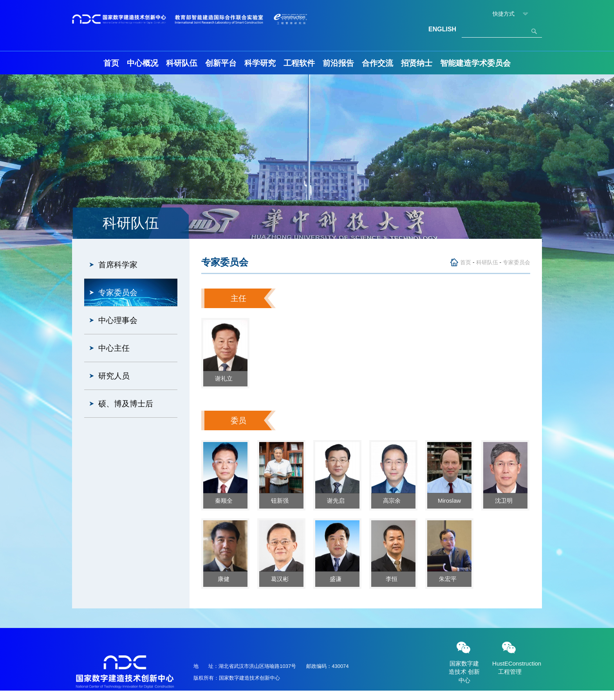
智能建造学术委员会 (475, 63)
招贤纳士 (417, 63)
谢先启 (337, 501)
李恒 (393, 579)
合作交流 (377, 63)
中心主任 (114, 348)
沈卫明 (505, 501)
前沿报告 (338, 63)
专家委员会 (118, 292)
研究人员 (114, 376)
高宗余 (393, 501)
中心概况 (143, 63)
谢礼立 (225, 378)
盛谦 (337, 579)
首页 (111, 63)
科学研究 (260, 63)
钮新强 (281, 501)
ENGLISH (442, 29)
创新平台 (221, 63)
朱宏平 (449, 579)
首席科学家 (118, 265)
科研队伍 (182, 63)
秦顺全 (225, 501)
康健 (225, 579)
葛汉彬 (281, 579)
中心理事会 (118, 320)
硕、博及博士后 (126, 404)
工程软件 (299, 63)
